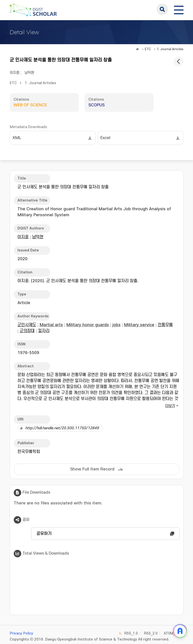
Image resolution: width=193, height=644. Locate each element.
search (162, 9)
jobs (116, 325)
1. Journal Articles (170, 49)
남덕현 (29, 73)
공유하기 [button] (44, 534)
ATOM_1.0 (172, 633)
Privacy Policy (21, 633)
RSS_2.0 (151, 633)
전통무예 (165, 325)
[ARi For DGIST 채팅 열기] (180, 631)
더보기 (170, 406)
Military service (139, 325)
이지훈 (15, 73)
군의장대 (27, 331)
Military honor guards (88, 325)
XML (17, 138)
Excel (105, 138)
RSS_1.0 (131, 633)
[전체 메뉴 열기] (179, 9)
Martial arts (51, 325)
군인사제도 (27, 325)
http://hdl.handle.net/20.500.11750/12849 (62, 428)
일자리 (44, 331)
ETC (148, 49)
